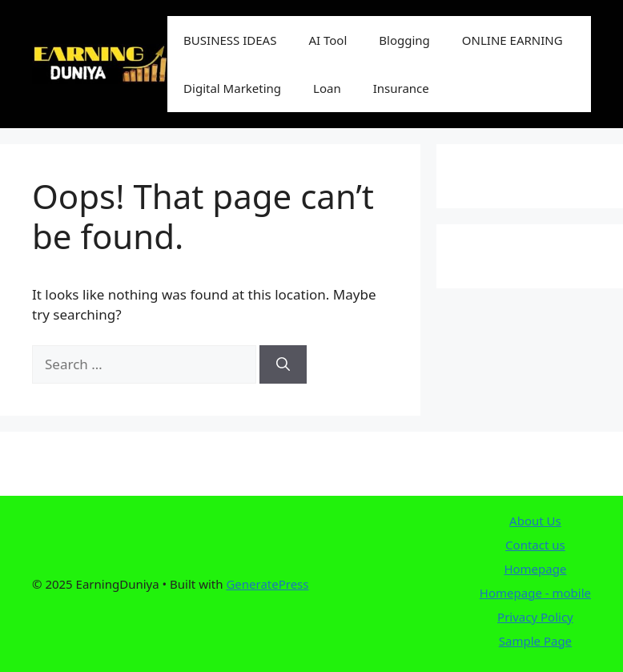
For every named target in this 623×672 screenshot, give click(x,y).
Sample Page (535, 641)
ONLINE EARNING (512, 40)
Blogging (404, 40)
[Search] (283, 364)
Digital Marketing (232, 88)
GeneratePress (267, 584)
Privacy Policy (535, 617)
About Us (535, 521)
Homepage (535, 569)
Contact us (535, 545)
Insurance (401, 88)
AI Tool (328, 40)
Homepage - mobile (535, 593)
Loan (327, 88)
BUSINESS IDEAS (230, 40)
